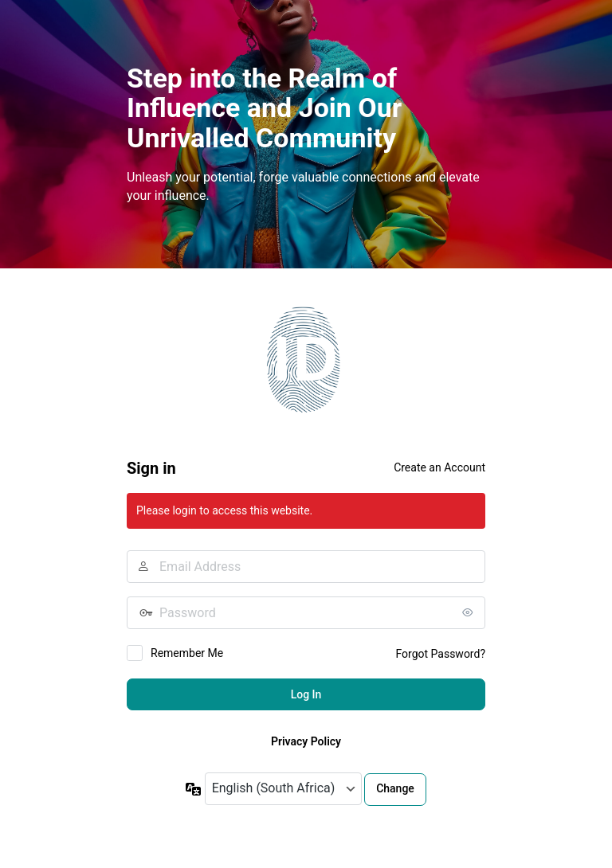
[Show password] (469, 612)
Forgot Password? (440, 654)
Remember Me (187, 653)
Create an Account (439, 467)
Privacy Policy (306, 741)
